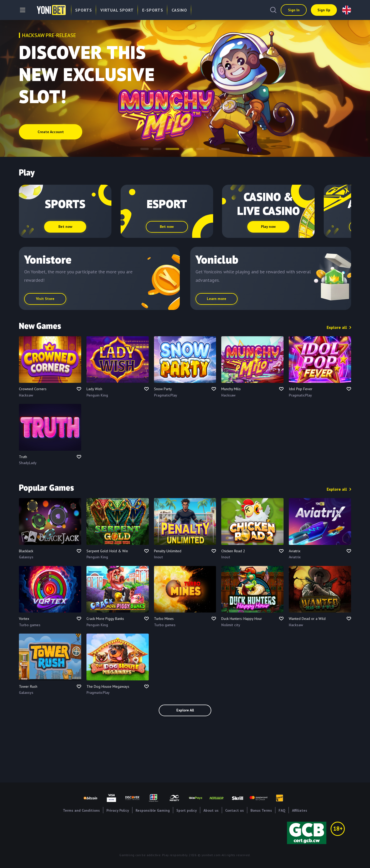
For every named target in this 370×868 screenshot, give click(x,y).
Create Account (51, 132)
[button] (145, 149)
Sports (84, 10)
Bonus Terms (261, 810)
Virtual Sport (117, 10)
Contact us (235, 810)
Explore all (337, 327)
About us (211, 810)
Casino (179, 10)
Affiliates (300, 810)
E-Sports (153, 10)
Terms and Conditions (81, 810)
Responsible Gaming (153, 810)
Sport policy (187, 810)
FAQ (282, 810)
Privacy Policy (118, 810)
